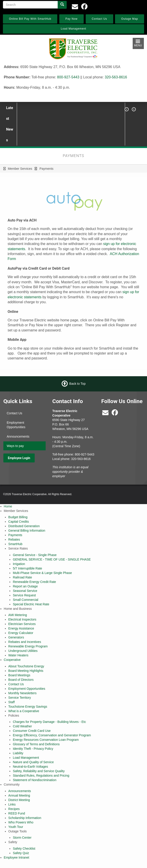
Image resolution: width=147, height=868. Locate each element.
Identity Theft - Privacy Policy (33, 749)
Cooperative (12, 660)
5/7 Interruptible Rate (27, 568)
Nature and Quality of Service (33, 762)
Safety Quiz (21, 853)
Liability (18, 753)
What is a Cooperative (24, 711)
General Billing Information (27, 531)
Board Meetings (19, 675)
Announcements (18, 436)
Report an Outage (25, 586)
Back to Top (78, 383)
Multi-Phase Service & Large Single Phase (42, 573)
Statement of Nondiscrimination (35, 780)
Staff (12, 702)
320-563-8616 (116, 77)
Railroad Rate (22, 577)
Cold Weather (22, 726)
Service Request (24, 595)
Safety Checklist (24, 849)
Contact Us (14, 413)
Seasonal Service (25, 591)
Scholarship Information (25, 818)
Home (8, 506)
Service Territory (20, 698)
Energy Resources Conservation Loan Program (46, 740)
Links (12, 804)
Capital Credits (19, 522)
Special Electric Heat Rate (31, 604)
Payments (15, 535)
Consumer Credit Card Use (32, 731)
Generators (16, 637)
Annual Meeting (19, 795)
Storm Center (22, 838)
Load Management (26, 758)
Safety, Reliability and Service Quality (39, 771)
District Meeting (19, 800)
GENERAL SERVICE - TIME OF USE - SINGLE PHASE (52, 559)
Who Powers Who (21, 822)
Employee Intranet (17, 857)
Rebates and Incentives (25, 642)
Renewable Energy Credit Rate (34, 582)
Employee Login (19, 458)
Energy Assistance (21, 628)
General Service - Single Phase (35, 555)
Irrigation (19, 564)
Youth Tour (16, 827)
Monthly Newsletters (22, 693)
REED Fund (17, 813)
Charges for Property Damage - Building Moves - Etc (49, 722)
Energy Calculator (21, 633)
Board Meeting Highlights (26, 671)
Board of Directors (21, 680)
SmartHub (15, 544)
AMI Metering (18, 615)
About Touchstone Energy (26, 666)
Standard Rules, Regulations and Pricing (41, 776)
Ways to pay (15, 446)
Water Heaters (18, 655)
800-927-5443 (68, 77)
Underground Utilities (23, 651)
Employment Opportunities (16, 425)
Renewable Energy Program (28, 646)
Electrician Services (22, 624)
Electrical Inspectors (22, 619)
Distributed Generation (24, 526)
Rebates (14, 539)
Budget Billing (18, 517)
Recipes (14, 809)
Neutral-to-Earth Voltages (30, 767)
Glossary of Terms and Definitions (36, 744)
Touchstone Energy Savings (28, 707)
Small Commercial (26, 600)
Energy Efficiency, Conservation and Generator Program (52, 735)
